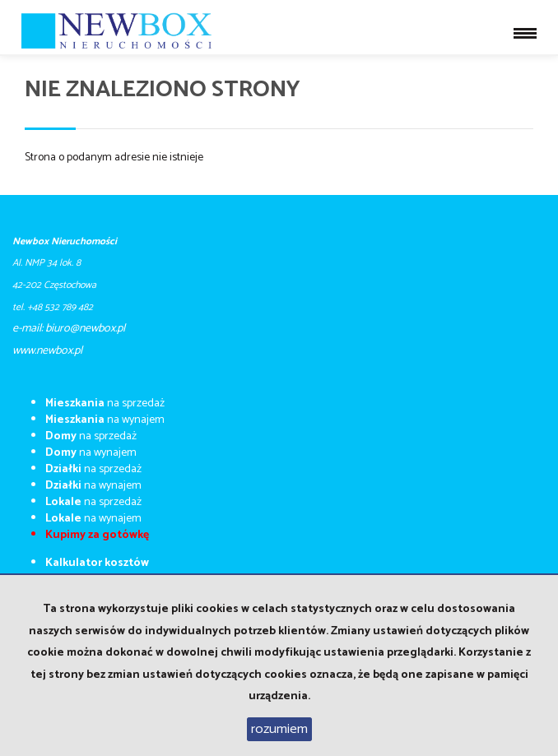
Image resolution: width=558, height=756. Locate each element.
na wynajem (105, 420)
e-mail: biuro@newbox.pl (69, 329)
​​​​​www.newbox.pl (47, 351)
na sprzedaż (105, 404)
